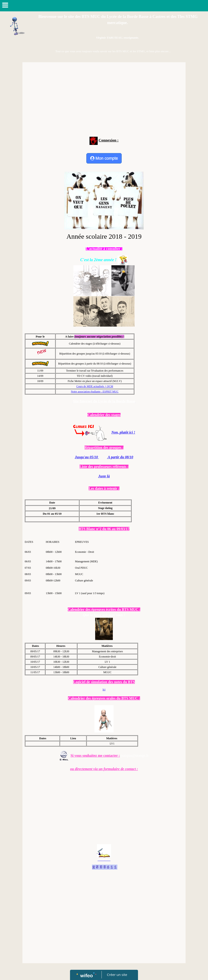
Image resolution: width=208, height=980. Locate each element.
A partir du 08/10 (120, 457)
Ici (104, 690)
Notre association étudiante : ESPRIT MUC (95, 392)
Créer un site (117, 975)
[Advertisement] (104, 99)
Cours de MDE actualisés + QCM (95, 386)
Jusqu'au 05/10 (87, 457)
